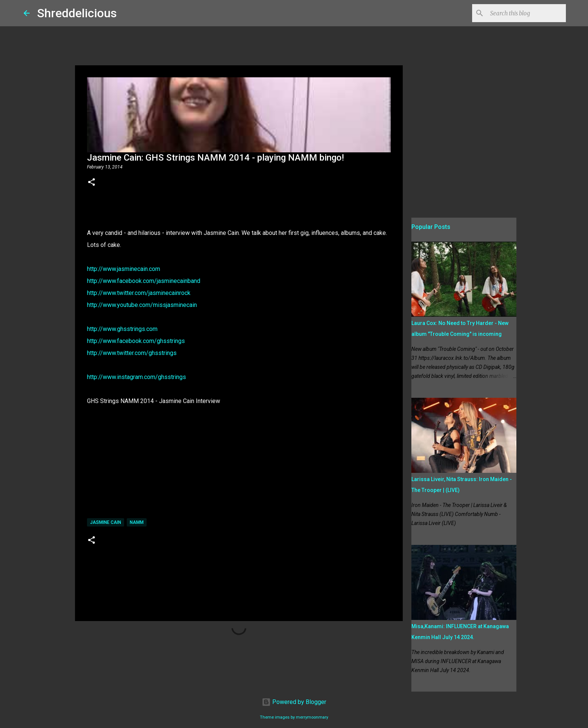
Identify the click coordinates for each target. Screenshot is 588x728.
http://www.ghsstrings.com (122, 329)
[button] (91, 183)
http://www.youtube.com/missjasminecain (142, 305)
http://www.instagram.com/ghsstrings (136, 377)
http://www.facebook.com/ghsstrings (136, 341)
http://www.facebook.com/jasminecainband (144, 281)
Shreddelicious (77, 13)
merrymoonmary (312, 717)
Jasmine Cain (106, 522)
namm (137, 522)
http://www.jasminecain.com (124, 269)
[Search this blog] (526, 13)
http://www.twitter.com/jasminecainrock (139, 293)
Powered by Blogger (294, 702)
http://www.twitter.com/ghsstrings (132, 353)
